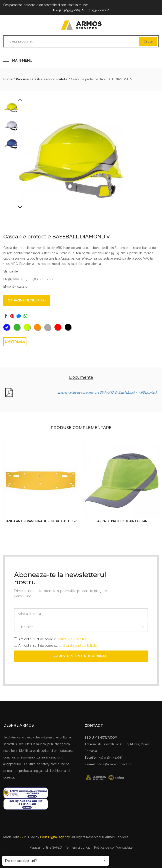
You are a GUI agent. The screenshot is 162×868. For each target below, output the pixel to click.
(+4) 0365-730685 (68, 10)
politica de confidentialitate (78, 646)
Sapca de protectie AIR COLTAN (122, 521)
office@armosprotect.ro (114, 764)
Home (8, 79)
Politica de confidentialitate (113, 848)
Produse (22, 79)
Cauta (148, 41)
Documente (81, 377)
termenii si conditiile (73, 639)
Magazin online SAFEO (27, 300)
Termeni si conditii (78, 848)
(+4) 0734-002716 (97, 10)
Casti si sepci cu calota (50, 79)
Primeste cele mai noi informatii (81, 656)
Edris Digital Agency (55, 837)
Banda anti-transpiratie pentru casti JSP (41, 521)
